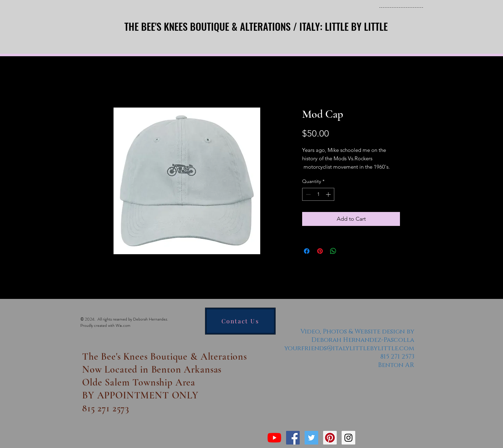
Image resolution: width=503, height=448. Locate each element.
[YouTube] (274, 438)
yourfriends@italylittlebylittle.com (349, 348)
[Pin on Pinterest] (320, 251)
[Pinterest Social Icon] (330, 438)
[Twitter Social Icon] (311, 438)
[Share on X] (347, 251)
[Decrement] (308, 194)
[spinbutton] (318, 194)
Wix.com (123, 325)
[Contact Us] (240, 321)
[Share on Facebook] (307, 251)
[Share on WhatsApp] (333, 251)
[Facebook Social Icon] (293, 438)
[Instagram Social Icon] (348, 438)
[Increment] (329, 194)
